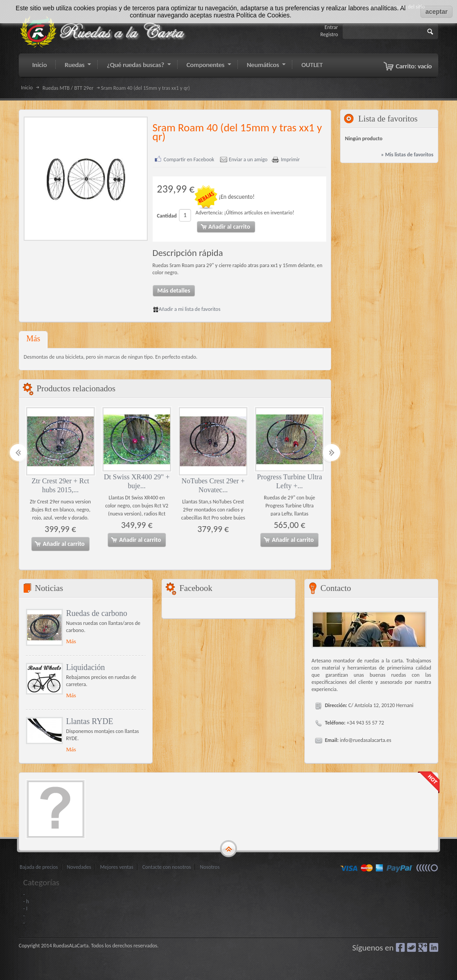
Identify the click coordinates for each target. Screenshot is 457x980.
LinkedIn (434, 947)
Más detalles (174, 290)
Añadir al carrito (59, 544)
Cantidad (167, 216)
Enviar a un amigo (248, 160)
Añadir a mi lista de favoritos (187, 309)
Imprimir (290, 160)
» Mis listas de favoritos (407, 155)
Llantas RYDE (90, 721)
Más (33, 338)
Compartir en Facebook (189, 160)
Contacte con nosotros (167, 867)
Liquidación (85, 667)
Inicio (27, 88)
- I (25, 908)
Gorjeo (411, 947)
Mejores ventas (117, 867)
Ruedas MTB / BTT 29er (68, 88)
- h (26, 901)
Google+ (423, 947)
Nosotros (210, 867)
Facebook (400, 947)
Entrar (331, 27)
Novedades (79, 867)
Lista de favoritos (388, 119)
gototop (228, 848)
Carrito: (414, 66)
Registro (329, 34)
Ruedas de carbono (97, 613)
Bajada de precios (39, 867)
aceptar (436, 12)
